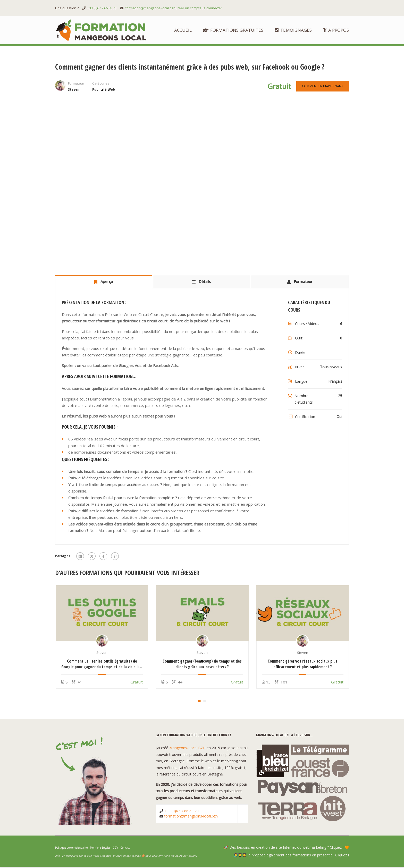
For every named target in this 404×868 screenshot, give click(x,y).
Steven (102, 654)
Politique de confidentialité (71, 848)
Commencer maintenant (322, 87)
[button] (199, 702)
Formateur (76, 84)
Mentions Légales (100, 848)
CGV (115, 848)
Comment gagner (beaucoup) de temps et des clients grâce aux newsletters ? (202, 665)
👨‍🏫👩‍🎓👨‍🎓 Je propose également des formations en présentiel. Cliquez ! (291, 856)
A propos (336, 30)
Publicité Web (104, 90)
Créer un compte (188, 8)
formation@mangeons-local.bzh (150, 8)
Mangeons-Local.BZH (187, 749)
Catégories (101, 84)
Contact (125, 848)
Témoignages (293, 30)
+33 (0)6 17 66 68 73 (102, 8)
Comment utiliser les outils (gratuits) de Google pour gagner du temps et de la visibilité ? (102, 665)
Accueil (183, 30)
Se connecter (212, 8)
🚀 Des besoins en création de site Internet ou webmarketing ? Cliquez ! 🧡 (286, 848)
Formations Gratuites (233, 30)
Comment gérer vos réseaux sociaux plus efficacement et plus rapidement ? (302, 665)
